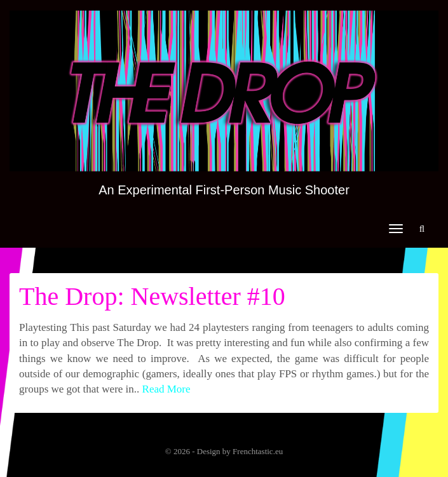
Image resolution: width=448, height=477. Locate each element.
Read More (166, 389)
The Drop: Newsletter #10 (152, 296)
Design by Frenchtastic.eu (240, 451)
